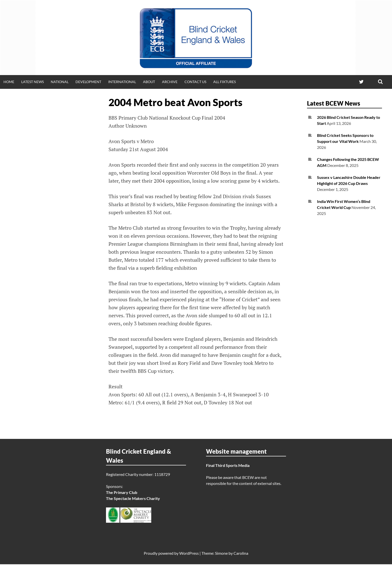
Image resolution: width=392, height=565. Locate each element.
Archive (170, 82)
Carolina (241, 554)
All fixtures (224, 82)
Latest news (32, 82)
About (149, 82)
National (60, 82)
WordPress (189, 554)
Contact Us (195, 82)
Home (9, 82)
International (122, 82)
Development (88, 82)
